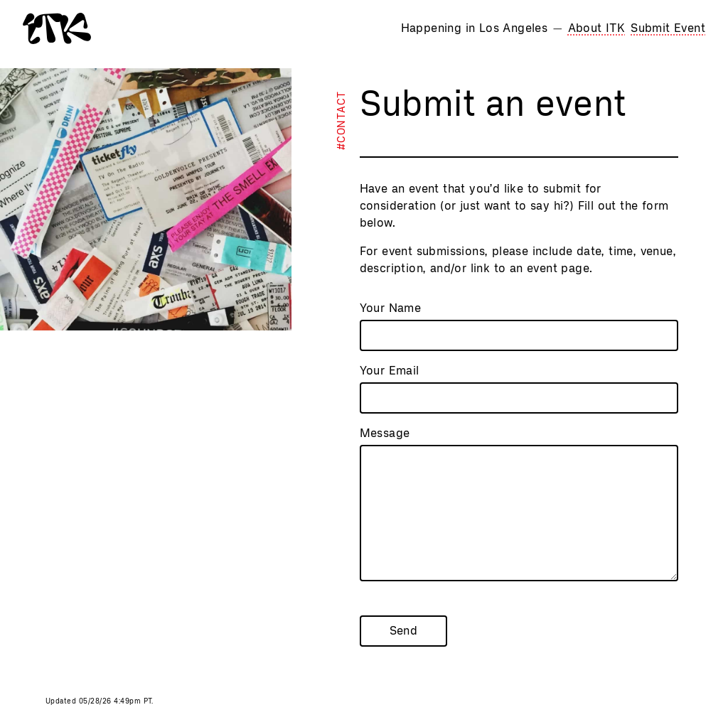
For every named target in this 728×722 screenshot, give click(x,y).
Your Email (390, 371)
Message (385, 433)
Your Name (391, 308)
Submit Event (668, 28)
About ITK (597, 28)
